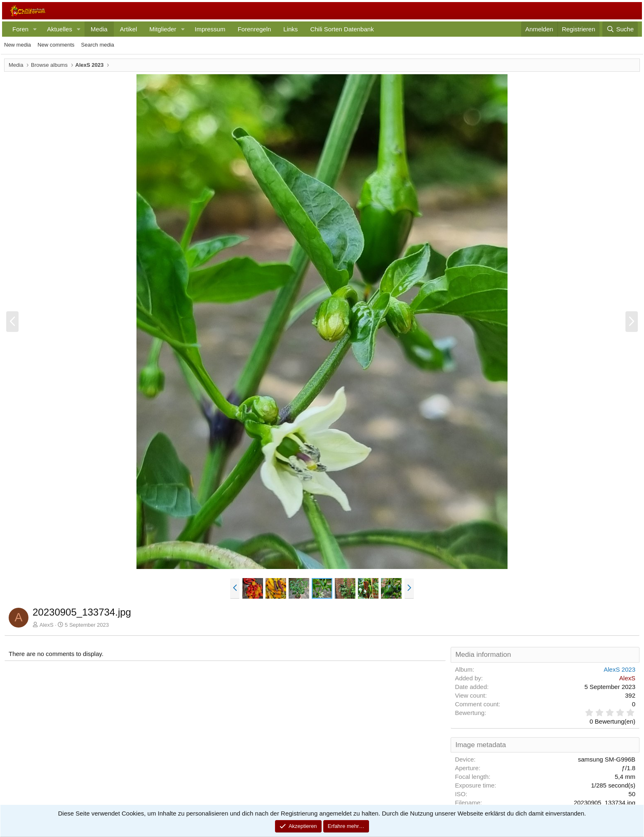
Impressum (210, 29)
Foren (20, 29)
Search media (98, 45)
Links (290, 29)
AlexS (47, 625)
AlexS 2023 (619, 669)
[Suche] (620, 29)
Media (99, 29)
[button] (35, 29)
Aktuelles (60, 29)
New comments (56, 45)
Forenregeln (254, 29)
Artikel (129, 29)
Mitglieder (163, 29)
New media (18, 45)
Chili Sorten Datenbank (342, 29)
